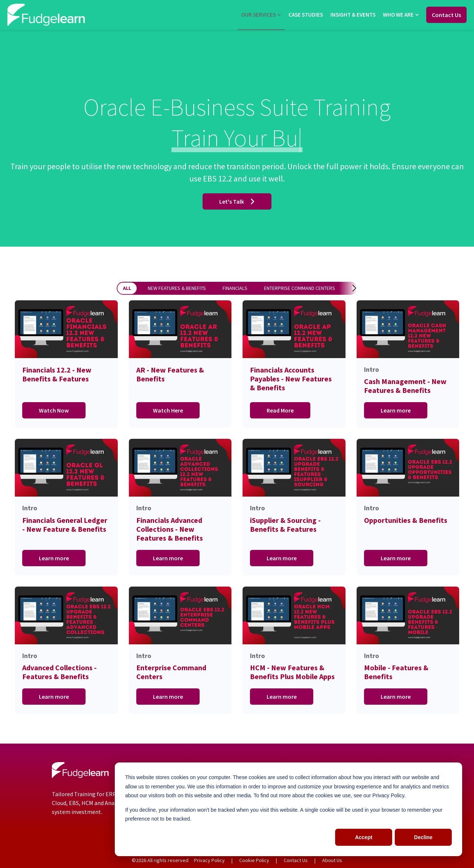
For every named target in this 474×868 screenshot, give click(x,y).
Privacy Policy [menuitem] (209, 860)
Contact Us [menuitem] (296, 860)
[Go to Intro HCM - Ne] (294, 650)
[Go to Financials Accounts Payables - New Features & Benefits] (294, 364)
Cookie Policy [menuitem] (254, 860)
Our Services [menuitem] (258, 15)
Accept (364, 837)
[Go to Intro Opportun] (408, 507)
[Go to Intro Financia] (180, 507)
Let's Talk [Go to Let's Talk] (237, 201)
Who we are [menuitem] (398, 15)
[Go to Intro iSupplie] (294, 507)
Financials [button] (235, 288)
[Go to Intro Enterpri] (180, 650)
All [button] (127, 288)
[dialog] (288, 809)
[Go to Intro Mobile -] (408, 650)
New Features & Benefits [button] (177, 288)
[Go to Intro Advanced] (66, 650)
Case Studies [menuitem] (306, 15)
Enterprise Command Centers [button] (300, 288)
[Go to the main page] (46, 15)
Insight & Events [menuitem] (353, 15)
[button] (347, 288)
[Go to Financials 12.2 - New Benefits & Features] (66, 364)
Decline (423, 837)
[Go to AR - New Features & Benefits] (180, 364)
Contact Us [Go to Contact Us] (446, 15)
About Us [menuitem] (332, 860)
